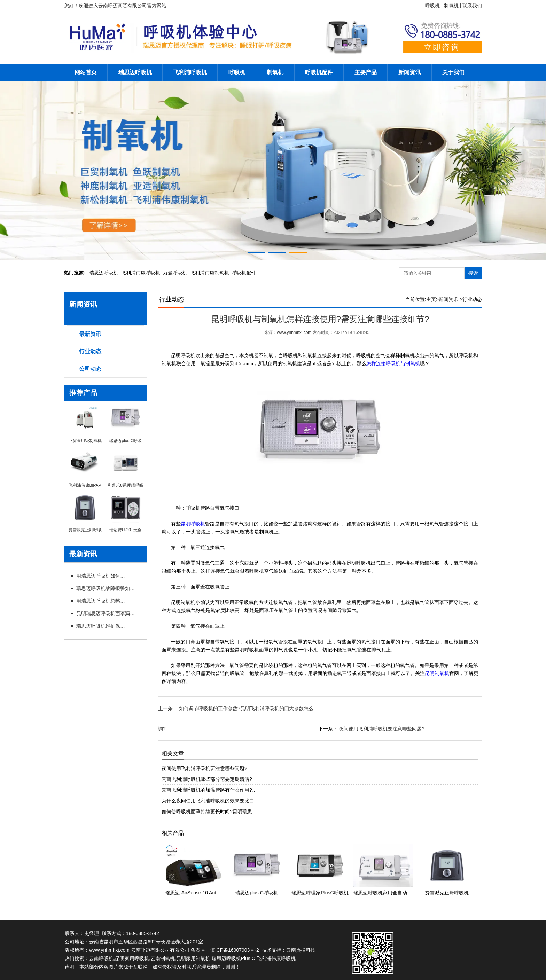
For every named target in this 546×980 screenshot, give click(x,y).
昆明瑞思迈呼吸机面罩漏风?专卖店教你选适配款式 (108, 613)
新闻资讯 (409, 72)
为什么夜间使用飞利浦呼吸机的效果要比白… (210, 801)
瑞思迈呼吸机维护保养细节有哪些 (101, 626)
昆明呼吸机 (193, 524)
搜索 (473, 273)
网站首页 (86, 72)
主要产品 (366, 72)
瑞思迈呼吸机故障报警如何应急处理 (108, 588)
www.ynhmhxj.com (294, 332)
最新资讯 (90, 334)
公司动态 (90, 369)
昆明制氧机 (437, 673)
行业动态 (90, 351)
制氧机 (275, 72)
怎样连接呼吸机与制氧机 (393, 364)
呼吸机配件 (319, 72)
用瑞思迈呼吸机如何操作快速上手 (101, 576)
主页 (431, 299)
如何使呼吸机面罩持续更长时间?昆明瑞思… (209, 812)
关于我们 (453, 72)
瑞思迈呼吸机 (135, 72)
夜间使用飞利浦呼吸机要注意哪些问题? (381, 729)
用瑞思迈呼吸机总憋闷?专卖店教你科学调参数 (101, 601)
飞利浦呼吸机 (190, 72)
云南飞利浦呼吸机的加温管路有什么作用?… (209, 790)
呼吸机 (237, 72)
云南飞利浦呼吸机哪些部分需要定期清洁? (207, 779)
